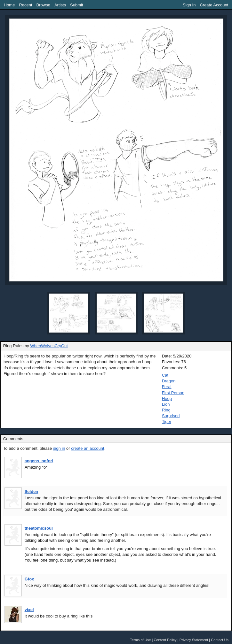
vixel (29, 610)
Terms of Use (140, 640)
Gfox (29, 579)
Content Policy (165, 640)
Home (9, 5)
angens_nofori (39, 461)
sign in (59, 448)
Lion (166, 404)
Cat (165, 375)
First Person (173, 393)
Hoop (167, 399)
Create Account (214, 5)
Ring (166, 410)
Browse (43, 5)
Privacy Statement (194, 640)
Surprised (171, 416)
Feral (167, 387)
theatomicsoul (39, 528)
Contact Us (220, 640)
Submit (76, 5)
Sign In (189, 5)
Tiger (167, 422)
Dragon (169, 381)
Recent (25, 5)
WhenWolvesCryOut (49, 346)
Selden (32, 491)
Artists (60, 5)
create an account (88, 448)
